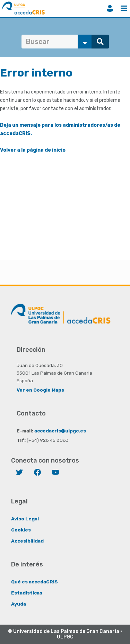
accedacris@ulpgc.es (60, 431)
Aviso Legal (25, 519)
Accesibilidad (27, 541)
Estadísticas (27, 593)
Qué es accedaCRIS (34, 582)
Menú (124, 8)
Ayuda (19, 604)
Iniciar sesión (110, 8)
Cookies (21, 530)
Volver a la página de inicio (33, 150)
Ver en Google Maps (40, 390)
